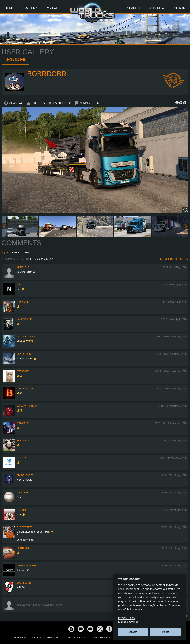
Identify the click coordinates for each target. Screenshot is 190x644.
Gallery (30, 8)
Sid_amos (23, 302)
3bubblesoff (25, 475)
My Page (54, 8)
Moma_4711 (24, 441)
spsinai (21, 510)
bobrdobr (47, 74)
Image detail (15, 60)
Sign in (5, 252)
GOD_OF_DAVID (26, 337)
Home (9, 8)
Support (20, 638)
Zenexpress (25, 354)
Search (133, 8)
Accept (133, 632)
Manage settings (128, 622)
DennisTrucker (27, 566)
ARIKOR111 (23, 423)
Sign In (180, 8)
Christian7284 (26, 389)
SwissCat (23, 371)
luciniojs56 (24, 583)
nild (19, 285)
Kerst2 (21, 458)
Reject (166, 632)
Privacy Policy (75, 638)
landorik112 (25, 319)
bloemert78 (24, 527)
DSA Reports (101, 638)
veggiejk (23, 493)
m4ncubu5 (23, 267)
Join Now (157, 8)
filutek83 (23, 548)
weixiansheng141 (28, 406)
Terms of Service (45, 638)
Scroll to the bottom (174, 259)
